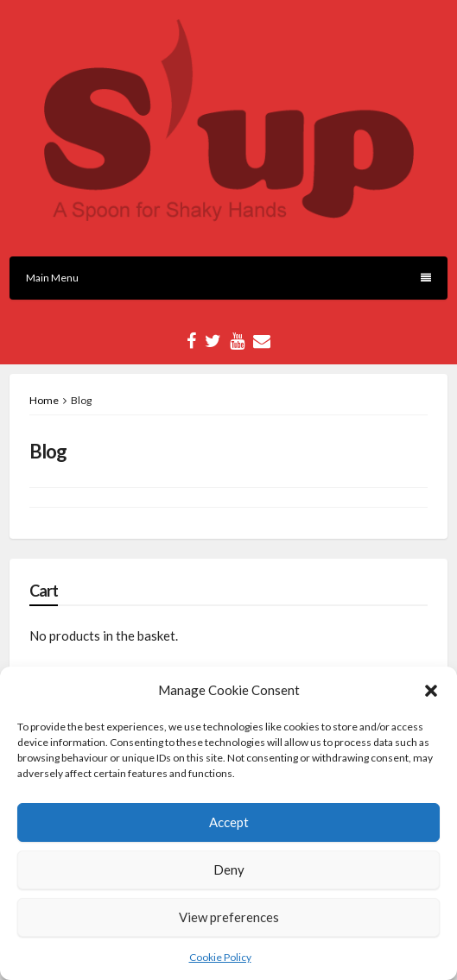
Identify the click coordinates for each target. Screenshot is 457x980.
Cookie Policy (220, 957)
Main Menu (228, 278)
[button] (431, 691)
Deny (229, 869)
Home (44, 400)
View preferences (229, 917)
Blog (48, 451)
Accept (229, 822)
